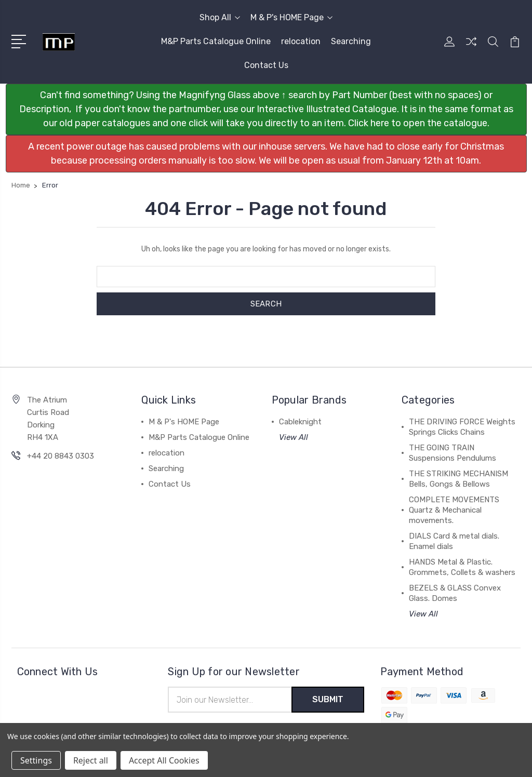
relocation (301, 41)
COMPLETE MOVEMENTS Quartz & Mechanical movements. (454, 510)
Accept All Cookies (164, 760)
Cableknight (300, 422)
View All (294, 437)
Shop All (220, 17)
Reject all (91, 760)
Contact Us (266, 65)
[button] (266, 109)
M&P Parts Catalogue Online (216, 41)
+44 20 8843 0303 (61, 456)
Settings (36, 760)
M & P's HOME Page (291, 17)
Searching (351, 41)
